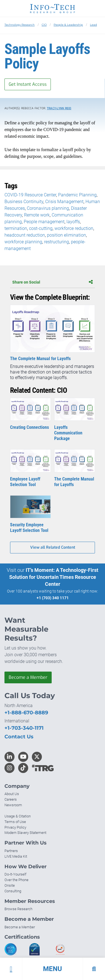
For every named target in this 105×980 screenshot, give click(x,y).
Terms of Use (15, 822)
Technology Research (20, 25)
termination (16, 228)
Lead (93, 25)
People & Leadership (68, 25)
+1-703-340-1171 (24, 728)
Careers (11, 799)
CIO (44, 25)
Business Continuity (24, 202)
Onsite (10, 885)
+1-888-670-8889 (26, 713)
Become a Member (28, 677)
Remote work (37, 215)
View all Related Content (53, 547)
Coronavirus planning (48, 208)
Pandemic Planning (77, 195)
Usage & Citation (18, 816)
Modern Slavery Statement (25, 833)
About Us (12, 794)
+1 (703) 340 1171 (53, 598)
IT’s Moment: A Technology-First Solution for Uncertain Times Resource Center (54, 577)
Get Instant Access (28, 84)
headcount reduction (25, 235)
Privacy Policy (15, 827)
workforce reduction (74, 228)
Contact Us (19, 737)
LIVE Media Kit (16, 856)
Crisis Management (64, 202)
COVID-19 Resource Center (30, 195)
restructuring (57, 242)
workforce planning (23, 242)
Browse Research (18, 909)
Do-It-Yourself (15, 874)
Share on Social (52, 282)
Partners (11, 851)
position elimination (66, 235)
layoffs (73, 222)
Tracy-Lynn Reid (59, 108)
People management (44, 222)
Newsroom (13, 805)
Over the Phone (16, 880)
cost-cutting (41, 228)
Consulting (13, 891)
